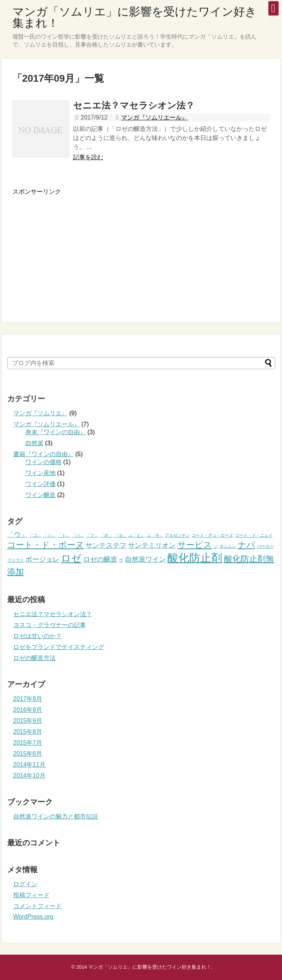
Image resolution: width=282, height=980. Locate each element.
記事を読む (88, 157)
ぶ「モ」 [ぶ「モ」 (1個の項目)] (155, 535)
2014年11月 (29, 765)
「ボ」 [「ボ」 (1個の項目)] (106, 535)
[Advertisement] (76, 249)
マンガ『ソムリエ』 (41, 413)
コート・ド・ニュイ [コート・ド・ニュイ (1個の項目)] (254, 535)
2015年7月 (28, 743)
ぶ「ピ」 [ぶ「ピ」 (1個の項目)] (137, 535)
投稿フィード (31, 895)
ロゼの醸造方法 (34, 658)
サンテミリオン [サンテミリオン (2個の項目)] (152, 545)
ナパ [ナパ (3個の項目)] (246, 545)
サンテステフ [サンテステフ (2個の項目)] (106, 545)
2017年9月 (28, 699)
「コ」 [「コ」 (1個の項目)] (35, 535)
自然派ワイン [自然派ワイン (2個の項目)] (145, 559)
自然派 (34, 443)
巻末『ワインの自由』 (56, 432)
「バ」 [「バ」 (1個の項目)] (78, 535)
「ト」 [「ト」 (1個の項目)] (64, 535)
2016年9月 (28, 710)
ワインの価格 (44, 462)
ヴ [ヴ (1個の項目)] (121, 560)
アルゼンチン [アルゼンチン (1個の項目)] (178, 535)
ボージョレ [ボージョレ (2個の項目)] (42, 559)
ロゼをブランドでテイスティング (59, 647)
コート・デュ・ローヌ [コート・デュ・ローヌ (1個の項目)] (212, 535)
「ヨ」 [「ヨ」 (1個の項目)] (121, 535)
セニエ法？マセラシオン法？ (134, 105)
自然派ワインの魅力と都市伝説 (56, 816)
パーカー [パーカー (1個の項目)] (265, 546)
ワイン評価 (41, 484)
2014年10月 (29, 776)
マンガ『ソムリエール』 (154, 117)
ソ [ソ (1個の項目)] (216, 546)
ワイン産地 (41, 473)
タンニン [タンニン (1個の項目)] (228, 546)
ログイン (25, 884)
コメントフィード (37, 906)
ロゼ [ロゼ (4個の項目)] (71, 558)
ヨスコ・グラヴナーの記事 (50, 625)
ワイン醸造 (41, 495)
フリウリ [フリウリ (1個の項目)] (16, 560)
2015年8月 (28, 732)
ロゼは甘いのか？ (37, 636)
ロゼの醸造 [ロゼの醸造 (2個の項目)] (100, 559)
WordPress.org (33, 917)
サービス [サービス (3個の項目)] (195, 545)
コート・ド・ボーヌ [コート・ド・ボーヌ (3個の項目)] (46, 545)
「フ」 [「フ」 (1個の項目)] (92, 535)
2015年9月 (28, 721)
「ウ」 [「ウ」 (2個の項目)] (17, 534)
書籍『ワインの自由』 (44, 454)
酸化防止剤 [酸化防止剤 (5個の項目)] (195, 558)
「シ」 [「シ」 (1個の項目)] (49, 535)
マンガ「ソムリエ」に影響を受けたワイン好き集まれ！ (135, 17)
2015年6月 (28, 754)
